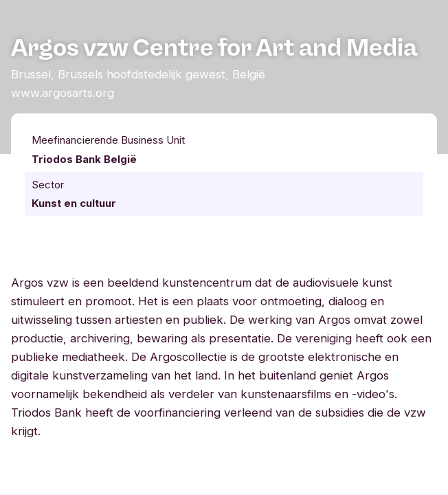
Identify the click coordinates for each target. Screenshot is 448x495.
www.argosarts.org (63, 93)
